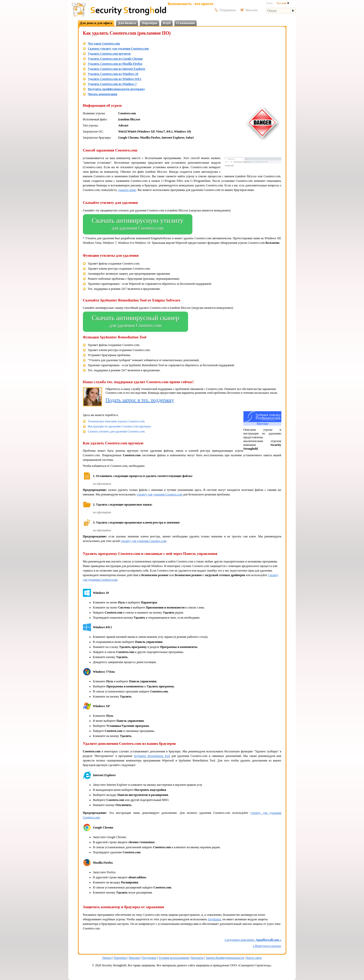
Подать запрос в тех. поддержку (140, 400)
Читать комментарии (103, 94)
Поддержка (149, 958)
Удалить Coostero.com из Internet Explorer (117, 69)
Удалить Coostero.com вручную (109, 54)
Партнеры (150, 23)
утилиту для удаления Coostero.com (159, 494)
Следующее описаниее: (253, 940)
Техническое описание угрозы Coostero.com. (117, 421)
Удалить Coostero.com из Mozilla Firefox (115, 64)
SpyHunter (214, 919)
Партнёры (120, 958)
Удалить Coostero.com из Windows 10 (113, 74)
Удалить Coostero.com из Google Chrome (115, 59)
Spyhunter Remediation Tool (152, 756)
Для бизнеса (127, 23)
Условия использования (174, 958)
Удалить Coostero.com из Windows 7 (112, 84)
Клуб (167, 23)
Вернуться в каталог (267, 946)
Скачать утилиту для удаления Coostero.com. (117, 431)
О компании (186, 23)
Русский (283, 3)
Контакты (197, 958)
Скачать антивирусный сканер (135, 322)
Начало (107, 958)
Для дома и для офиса (96, 23)
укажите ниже (127, 190)
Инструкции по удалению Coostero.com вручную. (120, 426)
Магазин (134, 958)
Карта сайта (254, 958)
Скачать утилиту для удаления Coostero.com (118, 49)
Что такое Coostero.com (104, 43)
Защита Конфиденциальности (225, 958)
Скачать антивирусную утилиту (138, 224)
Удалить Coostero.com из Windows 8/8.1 (115, 79)
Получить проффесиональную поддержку (117, 89)
